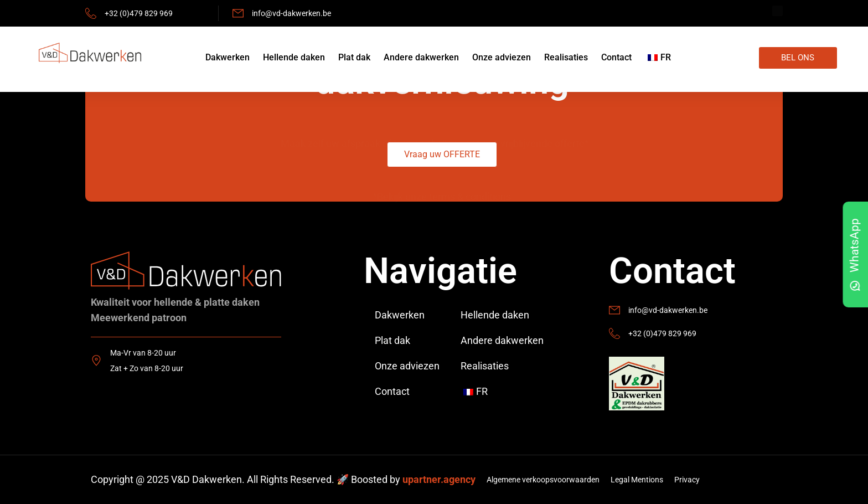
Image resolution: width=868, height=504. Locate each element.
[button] (442, 155)
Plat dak (354, 57)
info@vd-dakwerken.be (291, 13)
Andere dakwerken (421, 57)
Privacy (687, 480)
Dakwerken (228, 57)
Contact (616, 57)
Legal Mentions (637, 480)
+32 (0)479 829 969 (139, 13)
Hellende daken (294, 57)
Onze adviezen (502, 57)
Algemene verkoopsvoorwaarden (543, 480)
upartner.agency (439, 479)
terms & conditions (470, 178)
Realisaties (566, 57)
